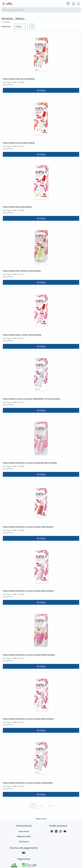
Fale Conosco (24, 841)
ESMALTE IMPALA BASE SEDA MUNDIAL (17, 207)
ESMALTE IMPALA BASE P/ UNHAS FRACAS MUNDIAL (22, 335)
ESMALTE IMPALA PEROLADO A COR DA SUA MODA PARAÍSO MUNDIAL (29, 655)
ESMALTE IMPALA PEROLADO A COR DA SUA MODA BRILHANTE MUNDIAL (30, 463)
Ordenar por (6, 26)
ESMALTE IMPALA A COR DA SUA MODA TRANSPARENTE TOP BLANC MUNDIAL (32, 399)
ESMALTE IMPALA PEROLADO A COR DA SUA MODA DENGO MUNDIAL (28, 591)
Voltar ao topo (41, 819)
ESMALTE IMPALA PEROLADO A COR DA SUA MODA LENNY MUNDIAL (28, 527)
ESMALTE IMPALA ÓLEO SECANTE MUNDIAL (19, 143)
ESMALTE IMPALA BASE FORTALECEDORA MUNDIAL (22, 271)
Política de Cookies (24, 836)
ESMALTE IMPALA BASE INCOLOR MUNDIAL (19, 79)
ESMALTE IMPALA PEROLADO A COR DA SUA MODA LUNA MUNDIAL (28, 783)
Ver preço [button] (41, 90)
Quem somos (24, 831)
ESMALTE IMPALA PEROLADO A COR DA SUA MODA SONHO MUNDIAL (28, 719)
